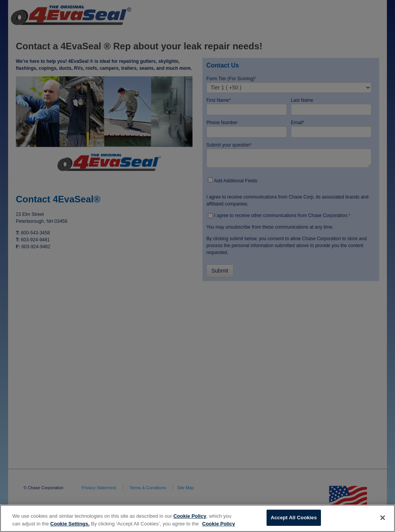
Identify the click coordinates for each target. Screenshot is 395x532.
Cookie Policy (190, 516)
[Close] (383, 518)
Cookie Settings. (70, 524)
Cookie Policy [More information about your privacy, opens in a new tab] (219, 524)
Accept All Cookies (294, 518)
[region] (197, 518)
